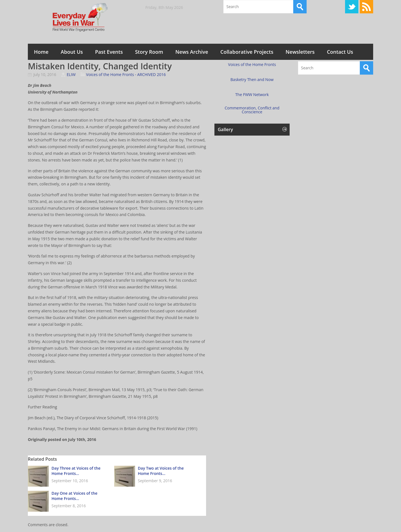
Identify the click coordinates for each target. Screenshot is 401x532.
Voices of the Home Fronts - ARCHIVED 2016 (126, 74)
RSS (366, 7)
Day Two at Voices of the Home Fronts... (161, 471)
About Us (72, 52)
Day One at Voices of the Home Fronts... (74, 496)
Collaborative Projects (247, 52)
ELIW (71, 74)
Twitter (352, 7)
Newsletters (300, 52)
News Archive (192, 52)
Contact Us (340, 52)
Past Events (109, 52)
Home (41, 52)
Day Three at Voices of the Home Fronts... (76, 471)
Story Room (149, 52)
